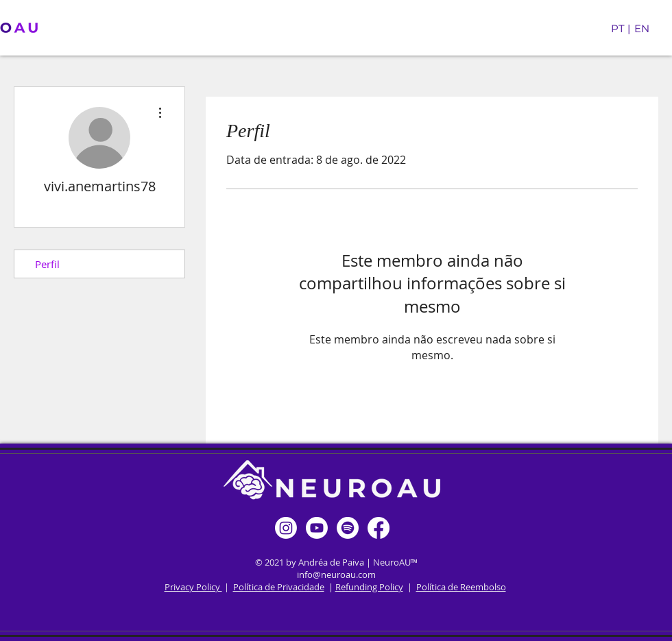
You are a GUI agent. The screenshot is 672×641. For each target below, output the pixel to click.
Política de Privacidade (279, 587)
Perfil (47, 264)
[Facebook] (379, 528)
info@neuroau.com (336, 575)
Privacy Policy (193, 587)
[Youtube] (317, 528)
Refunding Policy (369, 587)
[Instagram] (286, 528)
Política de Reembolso (461, 587)
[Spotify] (348, 528)
